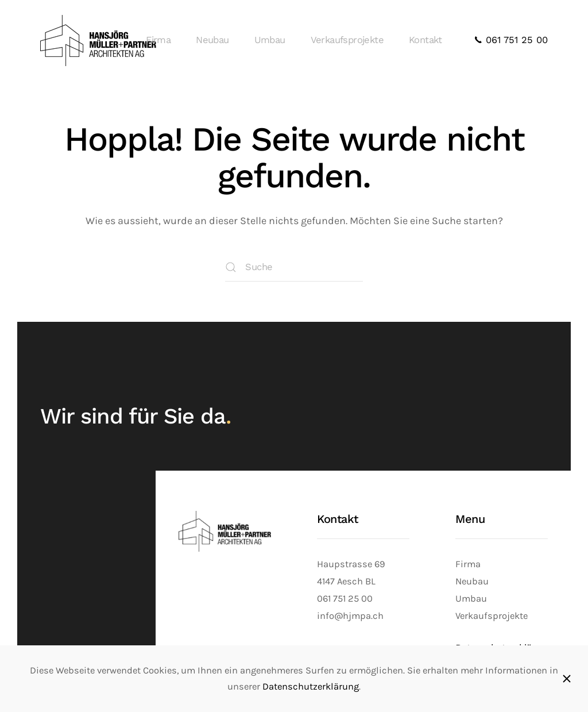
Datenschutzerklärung (311, 686)
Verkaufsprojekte (347, 40)
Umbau (270, 40)
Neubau (212, 40)
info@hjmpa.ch (350, 616)
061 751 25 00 (511, 40)
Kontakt (425, 40)
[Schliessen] (567, 679)
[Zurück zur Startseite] (100, 40)
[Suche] (294, 267)
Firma (158, 40)
